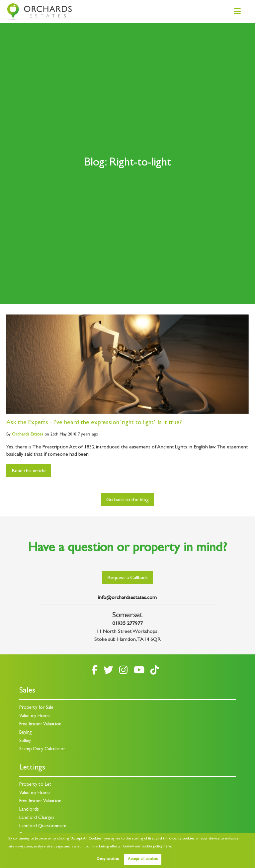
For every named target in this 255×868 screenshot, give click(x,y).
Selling (25, 741)
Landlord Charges (37, 818)
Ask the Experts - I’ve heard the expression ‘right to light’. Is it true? (94, 423)
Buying (26, 733)
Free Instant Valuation (40, 725)
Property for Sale (36, 708)
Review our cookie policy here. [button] (147, 847)
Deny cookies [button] (108, 859)
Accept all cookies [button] (143, 859)
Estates (28, 435)
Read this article (29, 471)
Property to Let (35, 785)
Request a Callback (127, 578)
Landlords (29, 810)
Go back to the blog (127, 500)
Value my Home (35, 716)
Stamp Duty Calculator (42, 749)
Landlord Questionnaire (43, 826)
